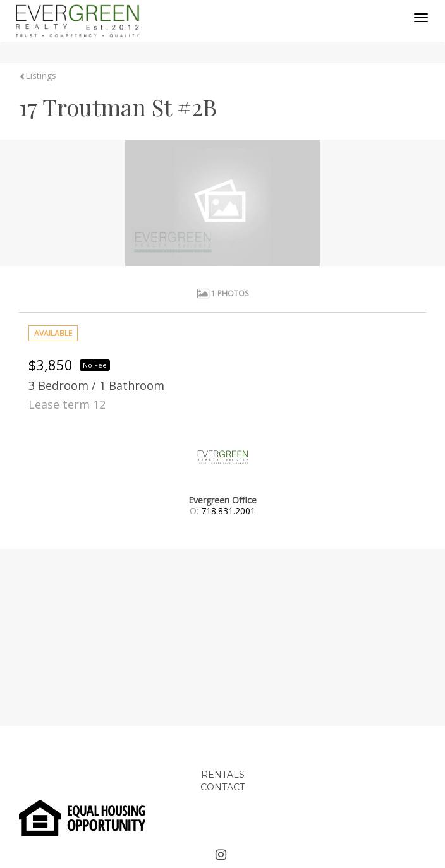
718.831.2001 (228, 511)
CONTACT (222, 787)
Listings (38, 75)
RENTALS (223, 775)
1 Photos (223, 293)
